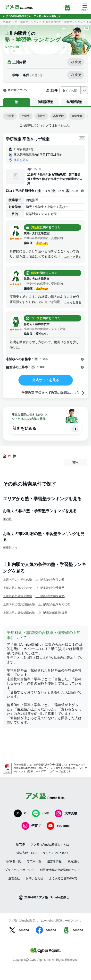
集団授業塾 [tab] (74, 102)
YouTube (58, 826)
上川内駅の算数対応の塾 (19, 613)
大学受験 (77, 116)
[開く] (82, 191)
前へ (76, 462)
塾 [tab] (17, 102)
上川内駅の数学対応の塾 (54, 604)
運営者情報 (54, 861)
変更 (76, 62)
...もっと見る (73, 257)
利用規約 (73, 861)
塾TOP (7, 22)
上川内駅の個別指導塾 (53, 613)
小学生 (26, 116)
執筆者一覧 (14, 861)
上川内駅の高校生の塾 (17, 588)
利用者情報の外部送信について (60, 870)
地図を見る (21, 160)
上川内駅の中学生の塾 (50, 580)
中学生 (10, 116)
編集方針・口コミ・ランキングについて (43, 853)
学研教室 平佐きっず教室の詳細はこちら (53, 393)
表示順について (16, 90)
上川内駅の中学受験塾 (50, 588)
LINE (40, 813)
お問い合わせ (34, 878)
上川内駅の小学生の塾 (17, 580)
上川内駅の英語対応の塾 (19, 604)
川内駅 (7, 519)
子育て (31, 826)
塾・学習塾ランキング (28, 22)
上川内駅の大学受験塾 (50, 596)
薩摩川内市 (10, 548)
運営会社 (14, 878)
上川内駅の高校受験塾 (17, 596)
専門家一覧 (34, 861)
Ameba (18, 930)
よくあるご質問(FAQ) (63, 878)
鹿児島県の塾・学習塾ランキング (65, 22)
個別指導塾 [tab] (45, 102)
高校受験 (58, 116)
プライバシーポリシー (19, 870)
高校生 (41, 116)
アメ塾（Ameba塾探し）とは (50, 845)
